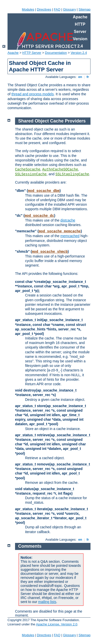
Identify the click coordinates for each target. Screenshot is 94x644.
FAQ (57, 9)
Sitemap (84, 9)
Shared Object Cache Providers (52, 121)
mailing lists (47, 602)
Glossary (69, 9)
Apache (13, 53)
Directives (44, 9)
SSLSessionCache (31, 174)
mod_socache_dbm (44, 191)
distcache (68, 220)
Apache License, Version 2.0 (57, 624)
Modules (28, 9)
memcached (70, 236)
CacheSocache (28, 169)
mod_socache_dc (39, 216)
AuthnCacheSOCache (60, 169)
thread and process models (33, 94)
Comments (30, 546)
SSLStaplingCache (72, 174)
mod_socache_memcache (60, 231)
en (80, 77)
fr (88, 77)
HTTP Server (32, 53)
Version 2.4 (79, 53)
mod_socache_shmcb (50, 252)
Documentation (56, 53)
